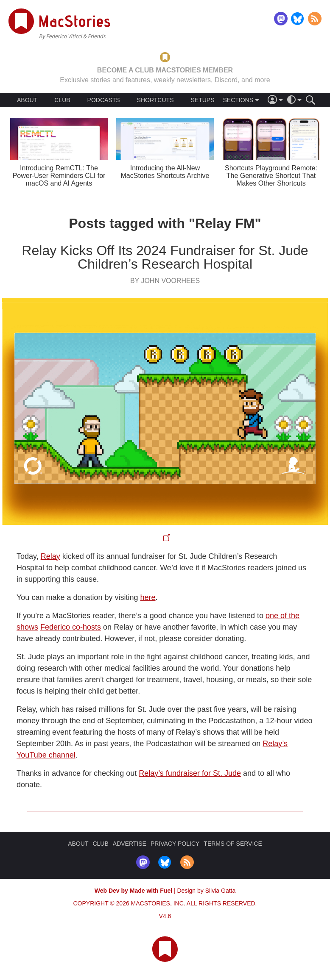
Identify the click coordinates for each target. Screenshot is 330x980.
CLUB (62, 100)
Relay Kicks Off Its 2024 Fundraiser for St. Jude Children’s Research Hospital (165, 257)
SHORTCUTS (155, 100)
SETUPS (202, 100)
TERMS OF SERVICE (233, 844)
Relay (50, 556)
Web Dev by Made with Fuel (133, 891)
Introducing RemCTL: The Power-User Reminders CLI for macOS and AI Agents (59, 176)
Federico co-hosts (71, 627)
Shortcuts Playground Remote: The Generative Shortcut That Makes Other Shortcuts (271, 176)
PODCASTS (104, 100)
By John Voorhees (165, 281)
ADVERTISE (130, 844)
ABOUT (27, 100)
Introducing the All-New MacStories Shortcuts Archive (165, 172)
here (148, 597)
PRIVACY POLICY (175, 844)
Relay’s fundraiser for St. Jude (190, 773)
